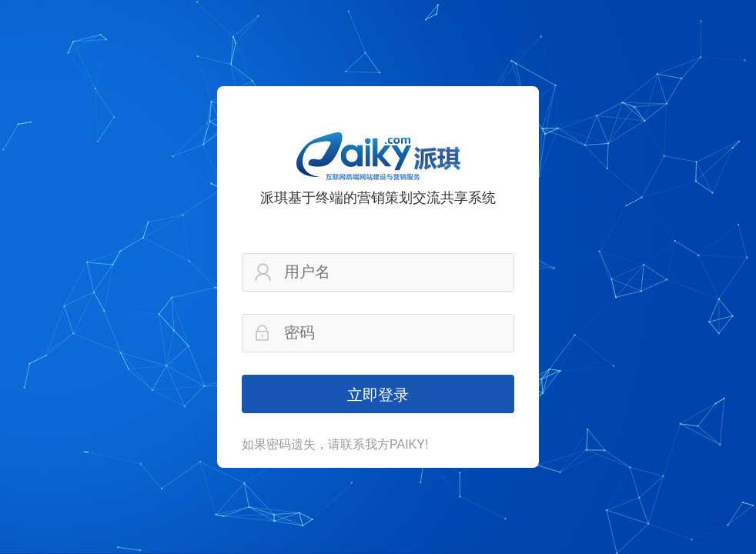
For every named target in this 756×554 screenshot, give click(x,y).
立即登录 (378, 395)
